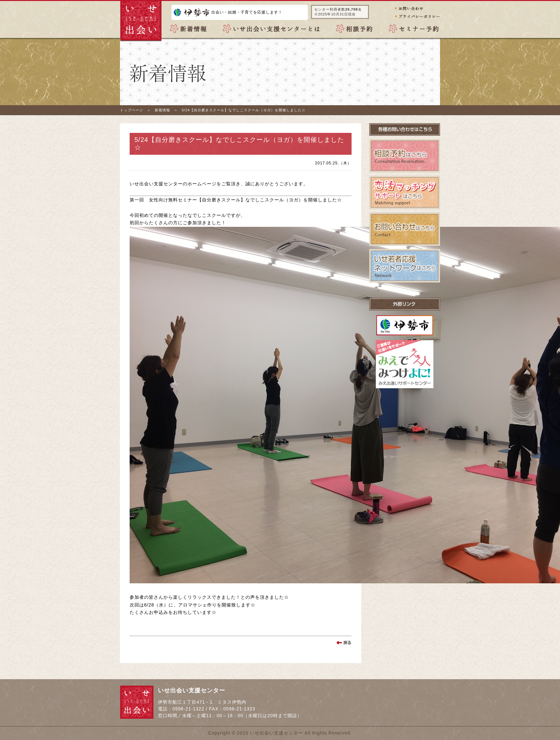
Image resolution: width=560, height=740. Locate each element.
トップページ (132, 110)
